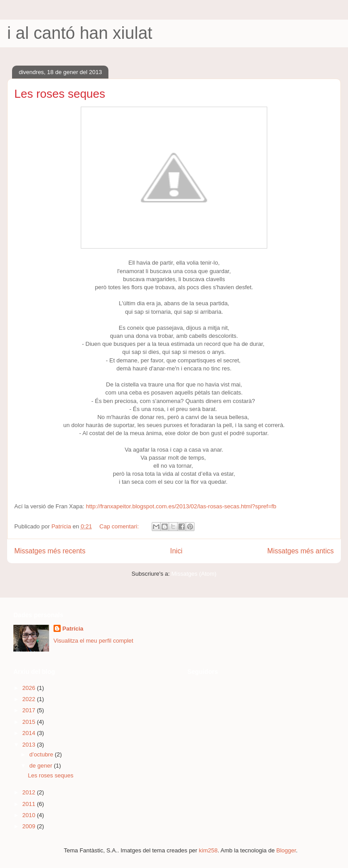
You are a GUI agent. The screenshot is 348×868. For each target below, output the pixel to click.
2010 (30, 815)
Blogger (286, 850)
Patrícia (73, 629)
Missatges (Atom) (194, 574)
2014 (30, 733)
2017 (30, 710)
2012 (30, 792)
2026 (30, 688)
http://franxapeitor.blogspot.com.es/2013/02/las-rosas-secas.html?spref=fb (181, 506)
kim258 (208, 850)
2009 (30, 826)
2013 (30, 745)
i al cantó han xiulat (80, 33)
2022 (30, 699)
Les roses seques (60, 94)
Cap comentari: (120, 526)
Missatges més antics (300, 551)
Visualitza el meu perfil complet (93, 641)
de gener (42, 766)
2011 (30, 804)
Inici (176, 551)
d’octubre (42, 754)
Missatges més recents (50, 551)
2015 (30, 722)
